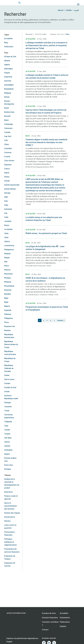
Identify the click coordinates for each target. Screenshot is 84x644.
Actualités (64, 613)
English (61, 10)
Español (69, 10)
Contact (45, 629)
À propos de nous (49, 613)
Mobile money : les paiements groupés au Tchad (46, 233)
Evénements (65, 617)
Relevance (61, 34)
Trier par (53, 34)
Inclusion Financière (50, 617)
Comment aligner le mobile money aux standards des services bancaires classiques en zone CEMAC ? (46, 142)
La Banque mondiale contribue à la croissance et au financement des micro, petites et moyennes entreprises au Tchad (46, 45)
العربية (77, 10)
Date (68, 34)
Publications (65, 622)
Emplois (63, 626)
